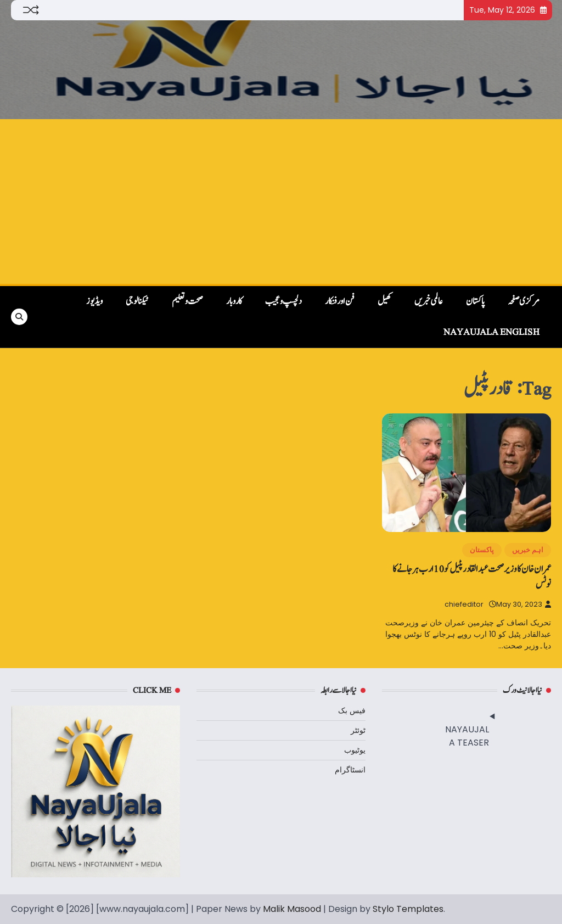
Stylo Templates (408, 909)
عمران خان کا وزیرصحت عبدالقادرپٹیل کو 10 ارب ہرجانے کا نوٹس (472, 576)
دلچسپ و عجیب (283, 301)
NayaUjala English (491, 332)
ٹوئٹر (358, 730)
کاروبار (234, 301)
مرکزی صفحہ (524, 301)
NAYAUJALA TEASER (467, 736)
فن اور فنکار (340, 301)
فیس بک (352, 710)
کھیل (384, 301)
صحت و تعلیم (187, 301)
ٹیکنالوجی (137, 301)
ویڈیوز (94, 301)
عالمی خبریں (429, 301)
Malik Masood (292, 909)
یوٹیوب (355, 750)
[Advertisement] (281, 201)
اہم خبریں (528, 550)
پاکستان (475, 301)
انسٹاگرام (350, 770)
